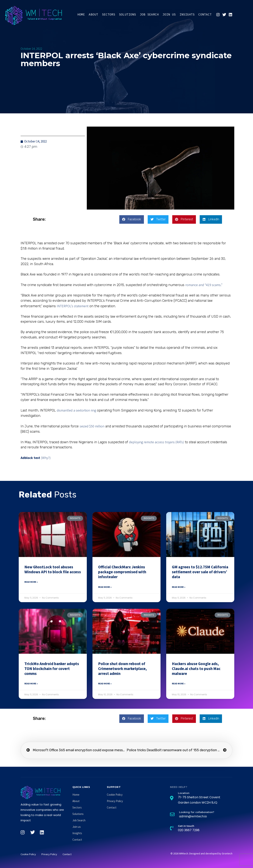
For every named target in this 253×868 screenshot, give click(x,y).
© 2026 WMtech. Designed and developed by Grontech (201, 853)
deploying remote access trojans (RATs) (156, 442)
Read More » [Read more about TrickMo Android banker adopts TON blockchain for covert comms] (31, 683)
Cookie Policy (115, 795)
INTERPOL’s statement (73, 306)
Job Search (149, 14)
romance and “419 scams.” (204, 285)
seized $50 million (92, 426)
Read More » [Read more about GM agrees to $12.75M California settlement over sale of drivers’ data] (179, 587)
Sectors (109, 14)
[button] (132, 219)
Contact (205, 14)
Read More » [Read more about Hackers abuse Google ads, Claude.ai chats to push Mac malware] (179, 683)
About (93, 14)
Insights (187, 14)
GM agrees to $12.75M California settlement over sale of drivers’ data (200, 572)
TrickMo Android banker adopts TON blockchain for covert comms (52, 669)
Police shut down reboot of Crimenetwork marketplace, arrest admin (122, 669)
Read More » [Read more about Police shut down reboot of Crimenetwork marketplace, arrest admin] (105, 683)
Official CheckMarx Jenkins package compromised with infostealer (122, 572)
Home (81, 14)
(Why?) (46, 458)
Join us (169, 14)
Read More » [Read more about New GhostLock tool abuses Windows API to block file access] (31, 582)
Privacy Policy (115, 801)
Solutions (127, 14)
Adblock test (30, 458)
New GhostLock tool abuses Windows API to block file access (53, 569)
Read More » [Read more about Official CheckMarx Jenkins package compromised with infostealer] (105, 587)
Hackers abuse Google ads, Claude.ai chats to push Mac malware (196, 669)
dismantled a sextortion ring (76, 410)
